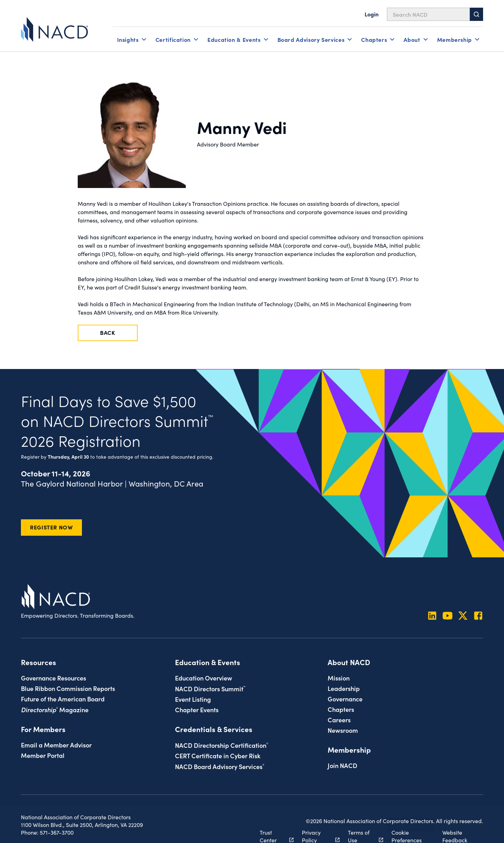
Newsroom (343, 730)
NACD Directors (210, 688)
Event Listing (193, 699)
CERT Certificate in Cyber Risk (218, 755)
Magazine (55, 709)
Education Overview (204, 678)
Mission (339, 678)
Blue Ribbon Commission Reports (68, 688)
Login (372, 14)
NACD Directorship (222, 745)
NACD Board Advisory (220, 766)
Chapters (341, 709)
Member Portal (43, 755)
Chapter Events (197, 709)
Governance (345, 699)
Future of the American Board (63, 699)
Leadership (344, 688)
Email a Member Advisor (56, 745)
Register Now (51, 527)
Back (108, 332)
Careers (339, 720)
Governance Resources (54, 678)
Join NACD (342, 765)
